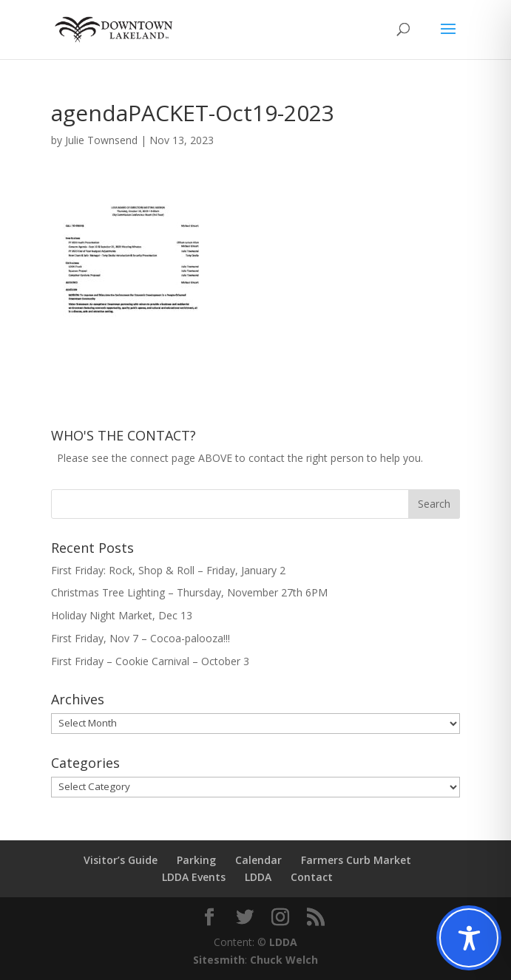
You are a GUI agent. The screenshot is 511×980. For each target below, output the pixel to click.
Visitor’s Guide (121, 860)
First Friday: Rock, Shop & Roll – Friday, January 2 (168, 570)
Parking (196, 860)
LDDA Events (194, 877)
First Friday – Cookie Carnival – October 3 (150, 661)
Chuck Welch (284, 960)
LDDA (258, 877)
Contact (312, 877)
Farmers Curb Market (356, 860)
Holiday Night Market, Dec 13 (122, 615)
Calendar (258, 860)
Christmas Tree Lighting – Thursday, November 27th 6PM (189, 592)
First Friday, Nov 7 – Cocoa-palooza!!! (141, 638)
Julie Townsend (101, 140)
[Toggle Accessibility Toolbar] (469, 938)
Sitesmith (219, 960)
